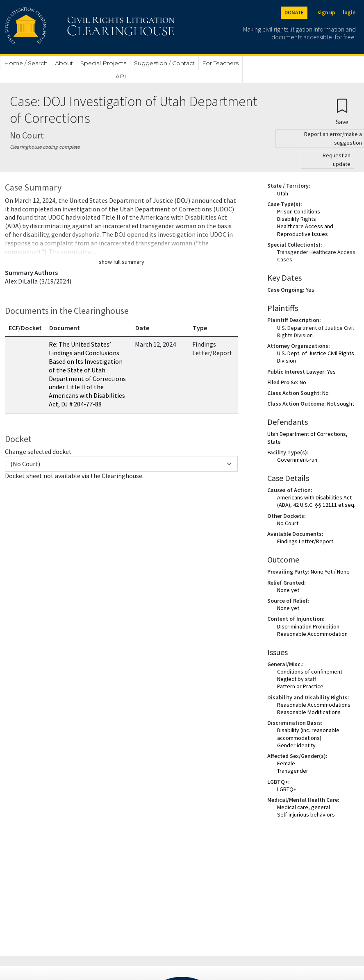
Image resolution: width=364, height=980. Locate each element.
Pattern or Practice (300, 686)
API (121, 76)
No (303, 382)
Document (65, 328)
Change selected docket (38, 451)
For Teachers (220, 63)
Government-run (297, 460)
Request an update (337, 160)
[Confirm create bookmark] (342, 111)
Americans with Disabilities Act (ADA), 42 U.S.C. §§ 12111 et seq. (316, 501)
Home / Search (26, 63)
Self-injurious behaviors (306, 814)
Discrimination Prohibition (308, 626)
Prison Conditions (299, 211)
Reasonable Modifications (309, 712)
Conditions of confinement (310, 671)
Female (286, 763)
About (64, 63)
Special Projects (103, 63)
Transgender (293, 771)
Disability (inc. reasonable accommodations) (308, 734)
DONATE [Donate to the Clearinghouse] (294, 12)
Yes (310, 290)
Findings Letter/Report (305, 541)
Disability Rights (297, 219)
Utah (283, 193)
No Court (288, 523)
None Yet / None (330, 572)
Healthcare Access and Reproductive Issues (305, 230)
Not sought (341, 404)
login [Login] (349, 12)
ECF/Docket (25, 328)
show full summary (122, 262)
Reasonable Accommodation (312, 634)
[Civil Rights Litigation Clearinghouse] (66, 27)
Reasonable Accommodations (314, 705)
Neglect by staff (297, 679)
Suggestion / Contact (164, 63)
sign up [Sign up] (326, 12)
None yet (288, 590)
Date (142, 328)
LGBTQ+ (287, 789)
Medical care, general (304, 807)
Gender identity (296, 745)
